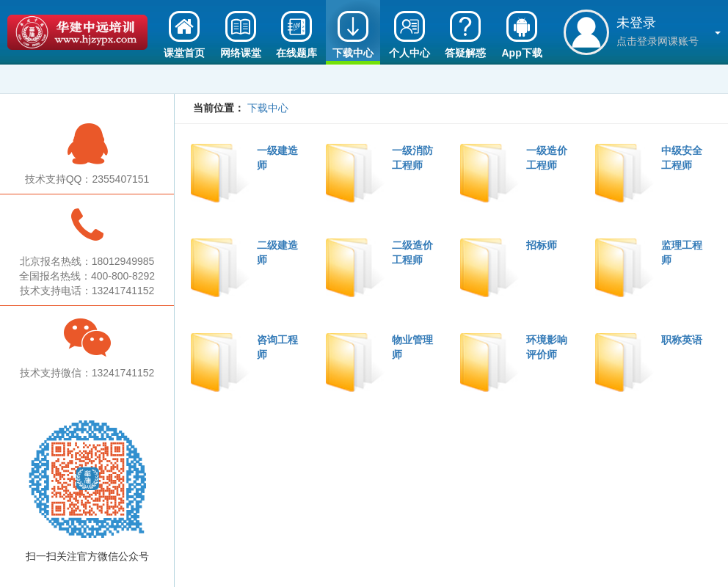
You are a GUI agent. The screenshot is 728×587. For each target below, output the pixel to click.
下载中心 (268, 108)
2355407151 (120, 179)
